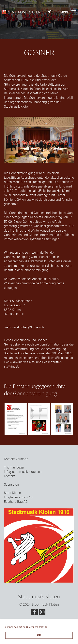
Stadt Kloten (12, 493)
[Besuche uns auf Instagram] (42, 613)
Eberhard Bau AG (16, 502)
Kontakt (9, 476)
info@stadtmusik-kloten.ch (23, 472)
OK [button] (39, 635)
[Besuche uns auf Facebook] (35, 613)
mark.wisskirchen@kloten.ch (24, 327)
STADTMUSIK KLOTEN (24, 12)
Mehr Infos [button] (41, 627)
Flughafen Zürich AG (18, 497)
